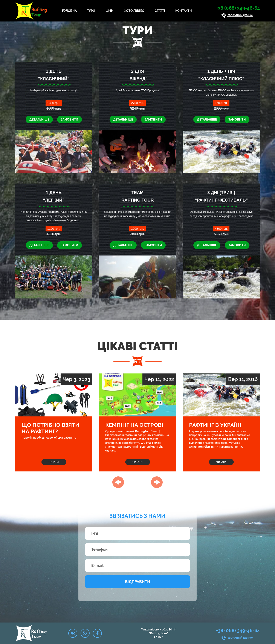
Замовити (70, 119)
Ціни (109, 11)
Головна (69, 11)
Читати (54, 462)
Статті (160, 11)
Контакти (184, 11)
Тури (91, 11)
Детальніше (39, 119)
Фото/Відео (134, 11)
